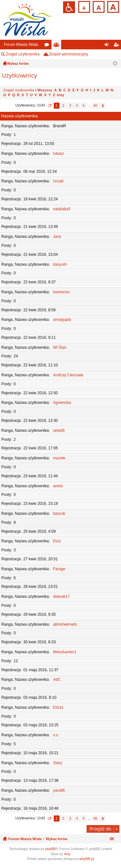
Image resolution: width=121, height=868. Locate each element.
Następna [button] (102, 106)
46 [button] (95, 105)
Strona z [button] (49, 106)
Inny (61, 95)
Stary (58, 763)
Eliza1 (58, 707)
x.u (56, 735)
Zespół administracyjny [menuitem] (69, 54)
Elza (57, 541)
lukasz (59, 154)
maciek (59, 458)
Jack (57, 237)
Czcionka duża (112, 6)
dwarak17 (61, 597)
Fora (48, 46)
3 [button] (70, 105)
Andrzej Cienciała (68, 375)
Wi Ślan (60, 347)
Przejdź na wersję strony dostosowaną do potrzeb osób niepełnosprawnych (69, 7)
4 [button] (77, 105)
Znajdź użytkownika (23, 54)
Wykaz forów (56, 839)
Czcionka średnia (98, 6)
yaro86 (59, 790)
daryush (60, 264)
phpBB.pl (87, 859)
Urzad (58, 181)
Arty (67, 854)
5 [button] (84, 105)
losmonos (61, 292)
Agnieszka (62, 403)
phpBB (50, 849)
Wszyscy (45, 90)
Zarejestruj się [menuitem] (117, 46)
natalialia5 (62, 209)
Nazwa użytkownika (19, 116)
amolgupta (62, 320)
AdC (57, 680)
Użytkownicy (58, 46)
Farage (59, 569)
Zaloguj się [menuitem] (108, 46)
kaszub (59, 513)
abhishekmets (65, 624)
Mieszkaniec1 (65, 652)
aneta (58, 486)
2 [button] (63, 105)
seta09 (59, 430)
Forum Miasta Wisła (21, 45)
